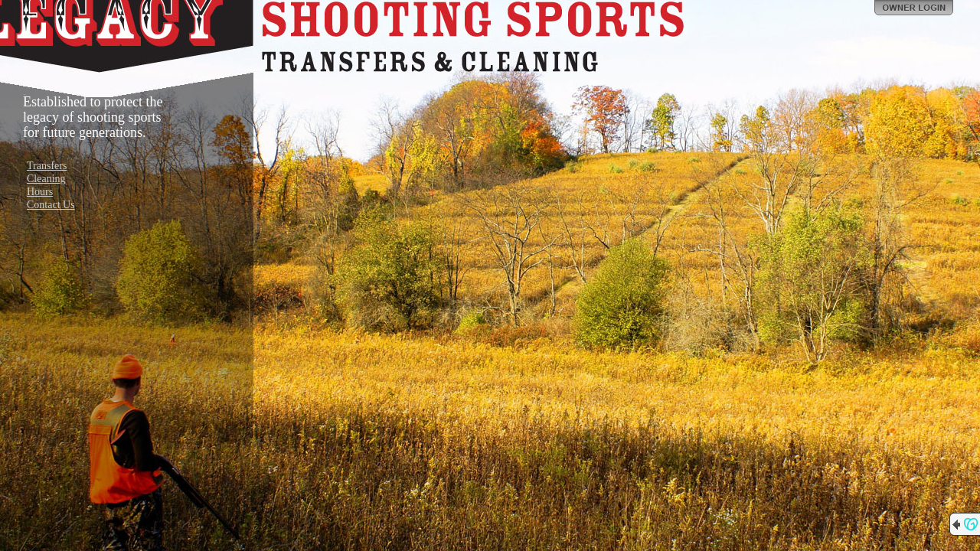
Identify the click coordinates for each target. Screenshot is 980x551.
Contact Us (51, 205)
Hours (40, 192)
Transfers (47, 166)
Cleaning (46, 179)
